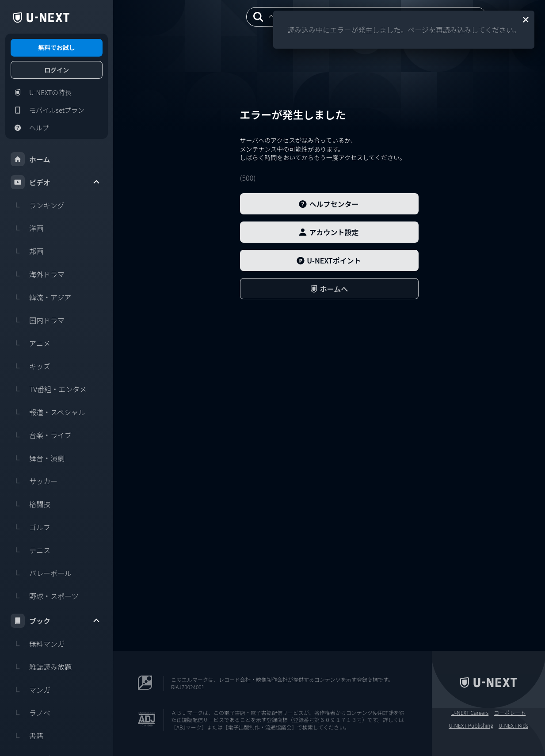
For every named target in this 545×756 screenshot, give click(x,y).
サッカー (34, 481)
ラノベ (30, 713)
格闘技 (30, 504)
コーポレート (510, 713)
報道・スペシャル (48, 412)
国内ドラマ (38, 320)
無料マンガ (38, 644)
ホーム (30, 159)
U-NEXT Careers (470, 713)
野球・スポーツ (45, 596)
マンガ (30, 690)
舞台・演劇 (38, 458)
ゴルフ (30, 527)
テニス (30, 550)
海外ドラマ (38, 274)
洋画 (27, 228)
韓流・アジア (41, 297)
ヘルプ (30, 128)
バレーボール (41, 573)
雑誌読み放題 (41, 667)
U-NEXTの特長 (41, 92)
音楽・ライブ (41, 435)
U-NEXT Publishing (471, 725)
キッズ (30, 366)
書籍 (27, 736)
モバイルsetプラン (48, 110)
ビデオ (56, 182)
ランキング (38, 205)
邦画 (27, 251)
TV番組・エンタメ (49, 389)
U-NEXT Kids (513, 725)
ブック (56, 621)
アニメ (30, 343)
